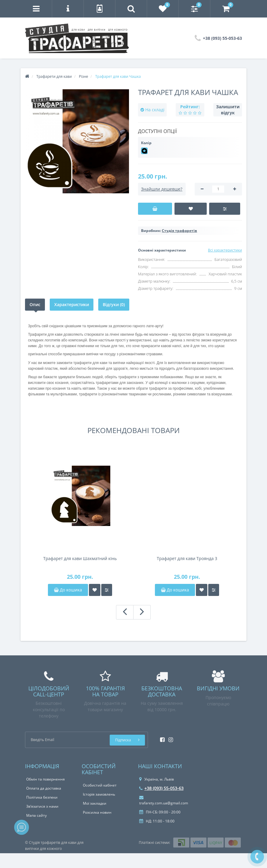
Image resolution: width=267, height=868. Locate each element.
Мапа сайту (36, 815)
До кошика (68, 590)
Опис (35, 304)
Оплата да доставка (44, 788)
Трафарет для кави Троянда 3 (187, 558)
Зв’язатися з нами (42, 806)
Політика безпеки (42, 797)
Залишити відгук (228, 110)
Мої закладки (95, 803)
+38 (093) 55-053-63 (161, 788)
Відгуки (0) (114, 304)
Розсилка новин (97, 812)
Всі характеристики (225, 250)
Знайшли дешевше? (162, 189)
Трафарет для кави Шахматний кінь (80, 558)
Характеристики (72, 304)
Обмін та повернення (46, 779)
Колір (146, 143)
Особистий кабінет (100, 785)
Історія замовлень (99, 794)
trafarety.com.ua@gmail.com (164, 800)
